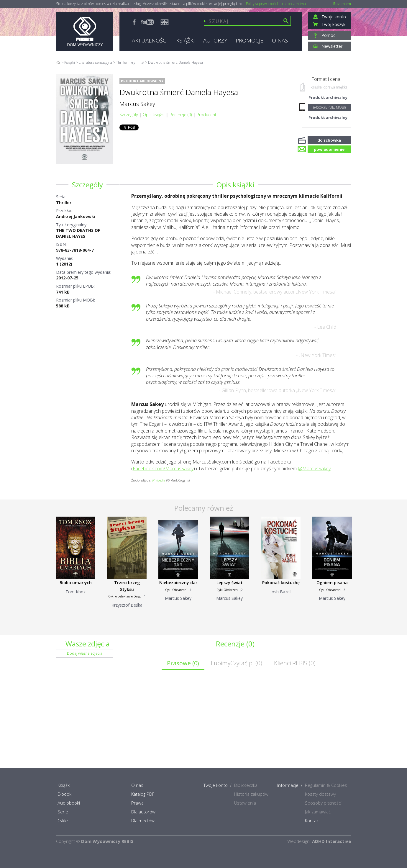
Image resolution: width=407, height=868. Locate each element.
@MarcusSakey (314, 469)
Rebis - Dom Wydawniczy (84, 31)
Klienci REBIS (295, 663)
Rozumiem (342, 4)
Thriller (64, 203)
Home (58, 62)
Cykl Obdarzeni (176, 590)
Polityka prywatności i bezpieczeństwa (276, 4)
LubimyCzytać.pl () (237, 663)
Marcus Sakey (137, 104)
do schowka (329, 140)
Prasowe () (183, 663)
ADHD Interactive (331, 841)
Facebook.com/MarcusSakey (163, 469)
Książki (70, 62)
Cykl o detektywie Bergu (125, 596)
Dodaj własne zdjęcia (85, 653)
